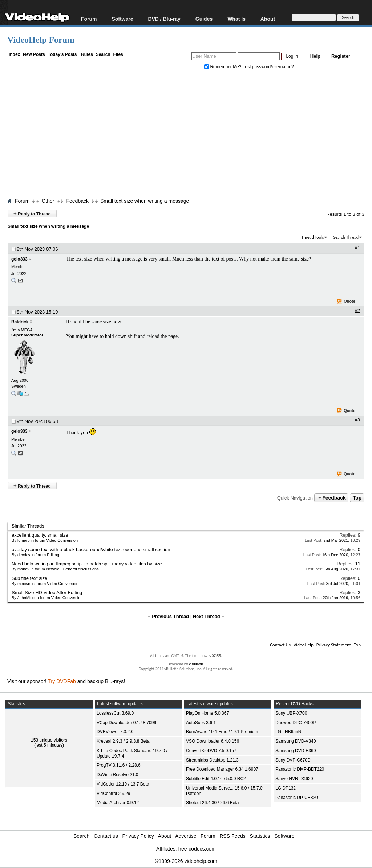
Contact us (106, 836)
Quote (346, 302)
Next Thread (207, 616)
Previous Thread (170, 616)
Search (103, 54)
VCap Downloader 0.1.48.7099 (126, 723)
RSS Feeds (232, 836)
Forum (89, 19)
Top (357, 498)
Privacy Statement (334, 645)
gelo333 (19, 259)
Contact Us (280, 645)
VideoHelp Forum (41, 40)
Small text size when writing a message (145, 201)
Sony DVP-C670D (293, 760)
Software (122, 19)
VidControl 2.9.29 (114, 794)
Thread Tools (313, 237)
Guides (204, 19)
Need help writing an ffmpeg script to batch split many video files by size (87, 564)
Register (341, 56)
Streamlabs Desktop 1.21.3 (212, 760)
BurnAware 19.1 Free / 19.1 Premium (222, 732)
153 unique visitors (49, 740)
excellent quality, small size (40, 535)
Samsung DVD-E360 (296, 751)
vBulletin (196, 664)
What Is (236, 19)
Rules (87, 54)
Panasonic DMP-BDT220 (300, 769)
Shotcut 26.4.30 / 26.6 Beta (212, 803)
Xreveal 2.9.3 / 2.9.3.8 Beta (123, 741)
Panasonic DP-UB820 (297, 798)
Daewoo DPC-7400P (296, 723)
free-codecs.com (197, 849)
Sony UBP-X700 (291, 713)
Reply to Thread (32, 213)
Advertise (186, 836)
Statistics (260, 836)
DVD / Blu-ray (164, 19)
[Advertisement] (190, 136)
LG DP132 (286, 788)
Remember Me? (223, 67)
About (268, 19)
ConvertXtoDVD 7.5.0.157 (211, 751)
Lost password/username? (268, 67)
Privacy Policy (138, 836)
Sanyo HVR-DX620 (294, 779)
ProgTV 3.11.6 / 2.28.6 (119, 765)
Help (315, 56)
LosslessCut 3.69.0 (115, 713)
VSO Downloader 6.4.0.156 (213, 741)
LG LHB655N (288, 732)
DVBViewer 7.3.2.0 (115, 732)
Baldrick (20, 322)
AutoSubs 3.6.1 (201, 723)
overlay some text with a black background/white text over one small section (91, 550)
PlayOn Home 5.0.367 (207, 713)
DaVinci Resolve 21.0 (118, 775)
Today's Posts (62, 54)
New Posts (34, 54)
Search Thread (346, 237)
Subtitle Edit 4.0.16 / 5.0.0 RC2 (216, 779)
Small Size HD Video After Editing (47, 592)
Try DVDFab (62, 681)
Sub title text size (29, 578)
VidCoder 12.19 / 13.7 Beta (123, 784)
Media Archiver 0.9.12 (118, 803)
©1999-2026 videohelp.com (186, 861)
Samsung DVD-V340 (296, 741)
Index (14, 54)
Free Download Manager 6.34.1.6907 (222, 769)
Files (118, 54)
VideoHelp (304, 645)
